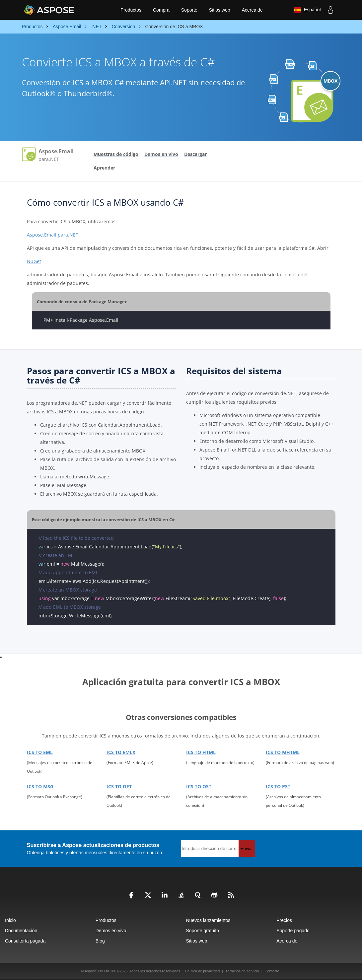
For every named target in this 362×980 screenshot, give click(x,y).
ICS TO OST (199, 786)
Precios (284, 920)
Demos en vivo (161, 154)
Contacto (272, 971)
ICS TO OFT (119, 786)
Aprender (104, 168)
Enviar (247, 848)
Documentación (21, 931)
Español (307, 10)
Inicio (10, 920)
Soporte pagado (293, 931)
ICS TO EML (40, 752)
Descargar (195, 154)
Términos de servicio (242, 971)
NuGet (34, 261)
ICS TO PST (278, 786)
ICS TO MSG (40, 786)
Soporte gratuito (203, 931)
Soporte (189, 10)
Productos (131, 10)
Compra (161, 10)
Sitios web (220, 10)
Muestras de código (116, 154)
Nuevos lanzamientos (208, 920)
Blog (100, 941)
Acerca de (252, 10)
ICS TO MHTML (283, 752)
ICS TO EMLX (121, 752)
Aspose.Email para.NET (53, 235)
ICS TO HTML (201, 752)
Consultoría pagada (25, 941)
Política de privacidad (203, 971)
